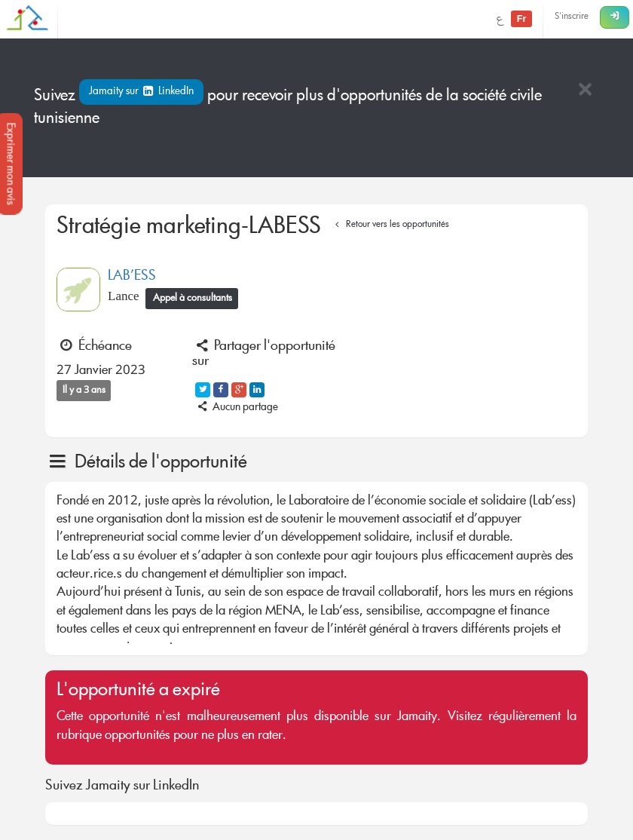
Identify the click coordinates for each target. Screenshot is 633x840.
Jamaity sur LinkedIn (141, 92)
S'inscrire (572, 17)
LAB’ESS (132, 277)
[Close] (585, 91)
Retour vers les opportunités (390, 225)
